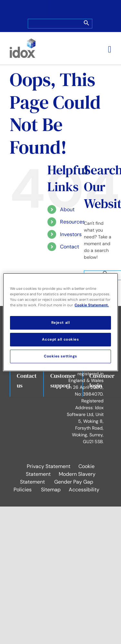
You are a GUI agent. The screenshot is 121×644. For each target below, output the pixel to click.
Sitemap (51, 490)
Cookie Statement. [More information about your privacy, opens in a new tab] (92, 305)
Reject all (61, 323)
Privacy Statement (49, 466)
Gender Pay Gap (74, 482)
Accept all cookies (60, 339)
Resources (72, 222)
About (67, 209)
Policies (23, 490)
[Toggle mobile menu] (110, 49)
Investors (71, 234)
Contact (70, 247)
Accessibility (84, 490)
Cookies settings (60, 356)
